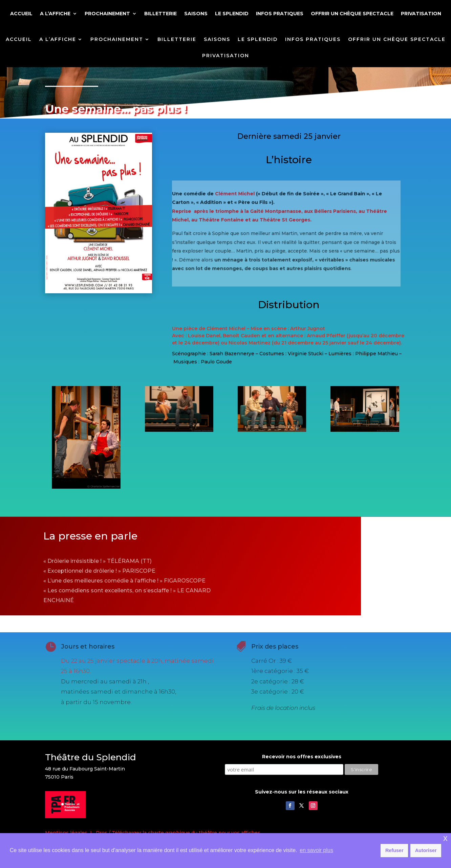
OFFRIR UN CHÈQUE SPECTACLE (352, 14)
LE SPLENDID (232, 14)
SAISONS (196, 14)
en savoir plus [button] (316, 850)
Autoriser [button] (426, 850)
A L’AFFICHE (55, 14)
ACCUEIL (21, 14)
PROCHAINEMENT (107, 14)
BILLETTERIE (160, 14)
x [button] (445, 838)
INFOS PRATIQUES (280, 14)
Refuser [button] (394, 850)
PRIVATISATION (421, 14)
